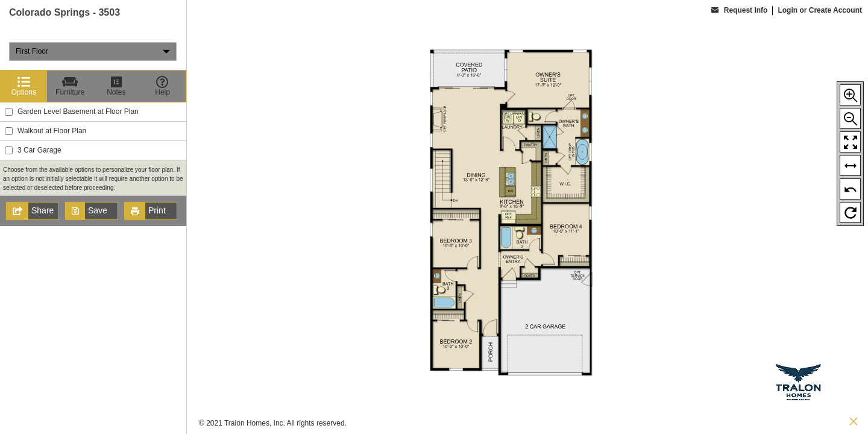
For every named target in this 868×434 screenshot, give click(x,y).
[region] (93, 217)
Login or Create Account (820, 10)
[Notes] (117, 86)
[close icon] (854, 423)
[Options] (24, 86)
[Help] (162, 86)
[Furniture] (70, 86)
